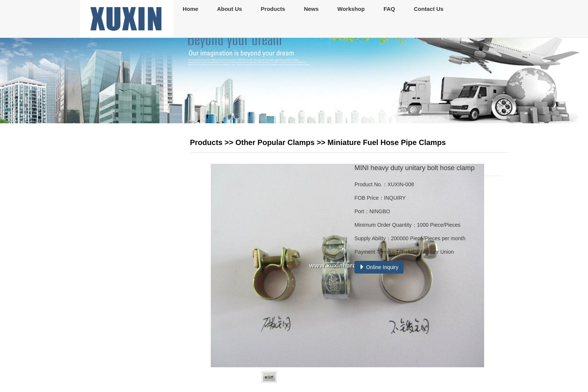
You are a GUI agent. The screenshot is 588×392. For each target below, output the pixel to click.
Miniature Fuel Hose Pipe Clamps (387, 142)
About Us (230, 9)
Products (273, 9)
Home (190, 9)
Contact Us (428, 9)
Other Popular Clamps (275, 142)
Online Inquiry (379, 267)
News (311, 9)
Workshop (351, 9)
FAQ (389, 9)
